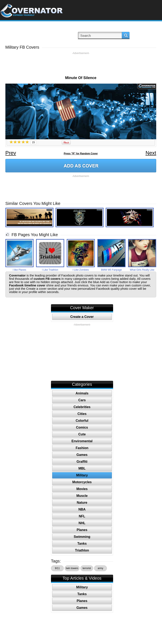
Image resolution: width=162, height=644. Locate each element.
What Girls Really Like (142, 270)
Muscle (82, 496)
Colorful (82, 421)
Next (151, 153)
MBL (82, 468)
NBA (82, 509)
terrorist (87, 568)
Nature (82, 503)
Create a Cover (82, 317)
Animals (82, 393)
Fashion (82, 448)
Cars (82, 400)
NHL (82, 523)
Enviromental (82, 441)
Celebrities (82, 407)
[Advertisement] (81, 64)
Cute (82, 434)
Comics (82, 427)
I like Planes (19, 270)
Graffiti (82, 462)
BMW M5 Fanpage (111, 270)
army (100, 568)
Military (82, 475)
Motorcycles (82, 482)
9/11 (57, 568)
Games (82, 455)
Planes (82, 530)
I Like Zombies (81, 270)
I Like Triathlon (50, 270)
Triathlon (82, 550)
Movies (82, 489)
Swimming (82, 537)
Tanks (82, 544)
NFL (82, 516)
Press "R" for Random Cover (81, 154)
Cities (82, 414)
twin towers (72, 568)
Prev (11, 153)
